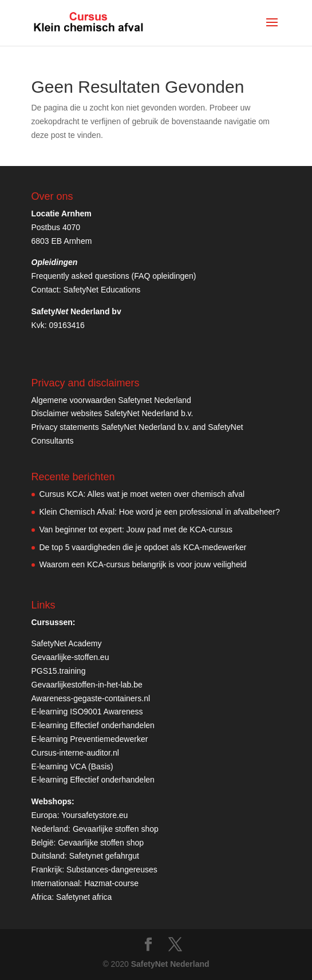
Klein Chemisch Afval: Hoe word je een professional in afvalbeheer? (160, 512)
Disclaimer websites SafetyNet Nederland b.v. (112, 413)
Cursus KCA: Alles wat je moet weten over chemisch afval (142, 494)
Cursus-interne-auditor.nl (75, 753)
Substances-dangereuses (112, 870)
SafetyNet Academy (67, 643)
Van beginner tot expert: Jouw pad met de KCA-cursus (136, 529)
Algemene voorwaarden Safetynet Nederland (111, 400)
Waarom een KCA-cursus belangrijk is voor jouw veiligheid (143, 564)
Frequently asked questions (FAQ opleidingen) (114, 276)
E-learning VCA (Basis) (72, 766)
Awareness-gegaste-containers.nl (91, 698)
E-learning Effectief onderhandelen (93, 725)
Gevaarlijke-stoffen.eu (70, 657)
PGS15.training (60, 671)
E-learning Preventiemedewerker (90, 739)
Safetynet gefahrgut (104, 856)
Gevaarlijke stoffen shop (116, 829)
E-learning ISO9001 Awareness (87, 712)
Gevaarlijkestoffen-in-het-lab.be (87, 685)
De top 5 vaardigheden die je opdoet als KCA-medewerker (143, 547)
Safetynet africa (84, 897)
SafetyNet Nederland (170, 964)
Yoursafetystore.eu (94, 815)
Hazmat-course (111, 883)
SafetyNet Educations (102, 290)
